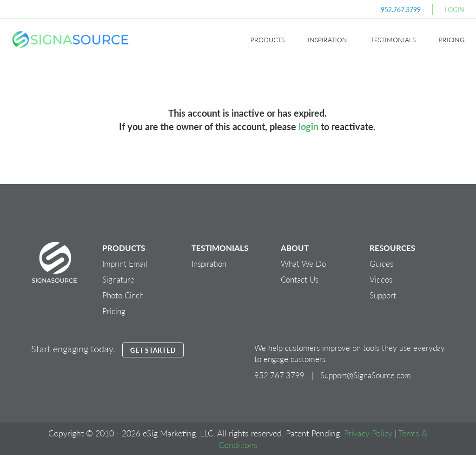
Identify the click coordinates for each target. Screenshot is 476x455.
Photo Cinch (123, 295)
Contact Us (300, 279)
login (308, 126)
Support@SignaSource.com (366, 375)
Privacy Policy (368, 433)
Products (268, 40)
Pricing (452, 40)
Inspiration (327, 40)
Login (454, 9)
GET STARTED (153, 350)
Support (383, 295)
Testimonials (393, 40)
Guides (381, 264)
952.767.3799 (401, 9)
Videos (381, 279)
